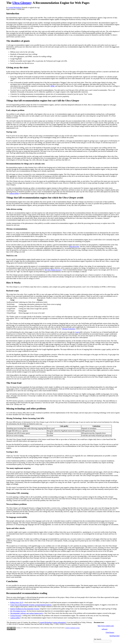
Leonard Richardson (15, 8)
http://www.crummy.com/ (106, 626)
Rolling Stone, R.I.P (17, 602)
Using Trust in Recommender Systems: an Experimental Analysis (31, 605)
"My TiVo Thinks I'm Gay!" (53, 270)
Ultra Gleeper (22, 3)
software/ (105, 629)
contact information (59, 622)
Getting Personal (16, 616)
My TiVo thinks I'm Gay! (18, 611)
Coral (77, 332)
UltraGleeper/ (110, 632)
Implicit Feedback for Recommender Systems (25, 609)
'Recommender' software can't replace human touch (26, 613)
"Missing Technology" (69, 329)
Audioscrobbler (14, 193)
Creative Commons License (72, 628)
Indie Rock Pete (74, 247)
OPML (53, 86)
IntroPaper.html (114, 636)
